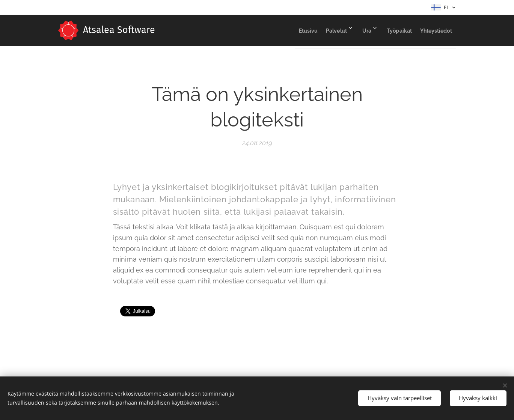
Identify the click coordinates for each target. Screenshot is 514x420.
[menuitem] (280, 30)
